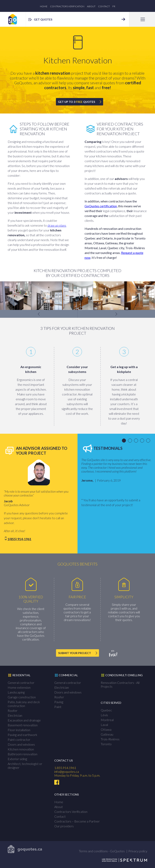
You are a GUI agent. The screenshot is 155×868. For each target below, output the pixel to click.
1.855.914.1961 (65, 768)
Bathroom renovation (23, 754)
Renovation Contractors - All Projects (120, 684)
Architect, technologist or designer (25, 766)
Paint (58, 707)
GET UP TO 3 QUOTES (76, 102)
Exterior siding (17, 759)
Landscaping (16, 692)
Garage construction (22, 697)
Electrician (15, 715)
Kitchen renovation (21, 749)
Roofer (13, 711)
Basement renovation (23, 725)
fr (114, 6)
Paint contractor (19, 740)
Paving (59, 702)
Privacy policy (138, 851)
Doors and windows (21, 744)
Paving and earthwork (23, 735)
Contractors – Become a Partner (77, 821)
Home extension (19, 687)
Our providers (64, 826)
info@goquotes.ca (67, 771)
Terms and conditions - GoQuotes (102, 851)
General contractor (21, 683)
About (91, 6)
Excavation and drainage (24, 720)
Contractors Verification (67, 6)
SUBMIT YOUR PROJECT (75, 653)
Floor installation (19, 730)
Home (44, 6)
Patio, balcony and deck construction (24, 704)
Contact (104, 6)
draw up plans (57, 225)
